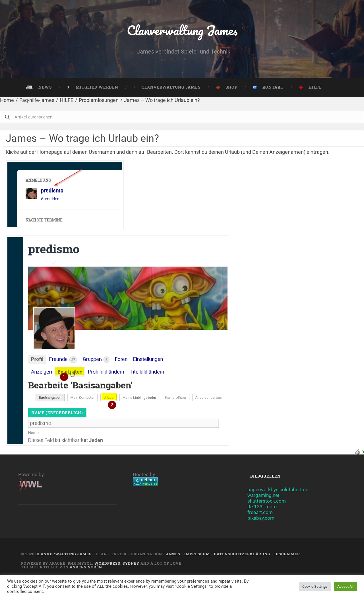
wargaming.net (263, 495)
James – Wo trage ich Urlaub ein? (162, 100)
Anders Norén (86, 567)
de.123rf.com (262, 507)
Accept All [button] (345, 586)
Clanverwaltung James (182, 30)
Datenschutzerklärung (242, 554)
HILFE (67, 100)
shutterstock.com (267, 501)
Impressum (197, 554)
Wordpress (107, 563)
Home (7, 100)
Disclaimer (287, 554)
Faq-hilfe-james (37, 100)
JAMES (173, 554)
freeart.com (260, 512)
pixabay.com (261, 518)
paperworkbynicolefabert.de (278, 490)
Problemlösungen (99, 100)
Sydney (131, 563)
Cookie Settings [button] (315, 586)
